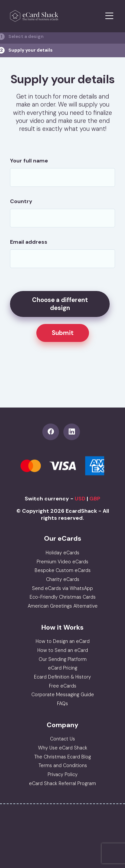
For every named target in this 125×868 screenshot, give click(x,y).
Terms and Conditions (63, 765)
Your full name (29, 161)
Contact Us (62, 739)
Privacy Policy (63, 774)
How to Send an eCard (63, 650)
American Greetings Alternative (63, 606)
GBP (95, 499)
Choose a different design (60, 304)
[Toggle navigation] (109, 16)
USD (80, 499)
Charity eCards (63, 579)
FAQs (62, 704)
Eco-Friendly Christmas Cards (63, 597)
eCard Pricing (63, 668)
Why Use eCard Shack (63, 748)
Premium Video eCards (62, 562)
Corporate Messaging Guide (63, 695)
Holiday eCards (62, 553)
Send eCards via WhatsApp (62, 588)
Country (21, 201)
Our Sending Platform (63, 659)
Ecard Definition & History (62, 677)
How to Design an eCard (63, 641)
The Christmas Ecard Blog (62, 757)
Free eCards (63, 686)
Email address (29, 242)
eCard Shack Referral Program (62, 783)
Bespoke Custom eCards (63, 570)
